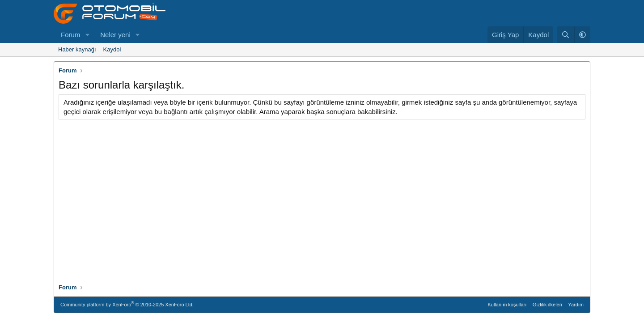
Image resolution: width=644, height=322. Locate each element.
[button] (87, 35)
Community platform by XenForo (127, 304)
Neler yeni (115, 35)
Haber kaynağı (77, 49)
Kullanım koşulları (507, 305)
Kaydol (112, 49)
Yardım (576, 305)
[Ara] (566, 35)
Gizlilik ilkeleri (547, 305)
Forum (70, 35)
